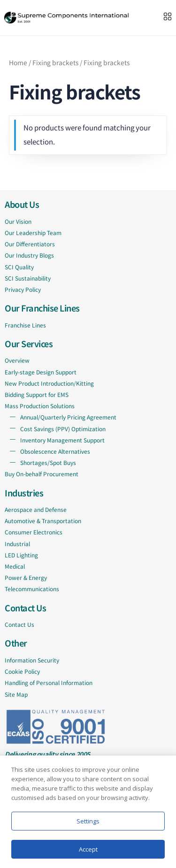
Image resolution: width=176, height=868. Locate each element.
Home (18, 62)
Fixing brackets (55, 62)
